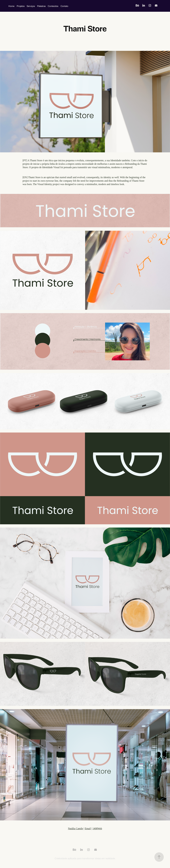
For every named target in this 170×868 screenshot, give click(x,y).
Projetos (21, 6)
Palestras (41, 6)
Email (88, 829)
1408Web (97, 829)
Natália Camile (76, 829)
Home (11, 6)
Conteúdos (53, 6)
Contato (64, 6)
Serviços (31, 6)
